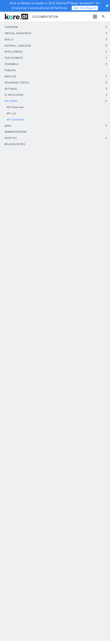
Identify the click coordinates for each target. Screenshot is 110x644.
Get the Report (85, 8)
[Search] (103, 17)
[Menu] (95, 17)
